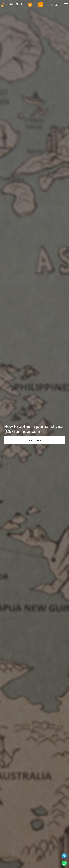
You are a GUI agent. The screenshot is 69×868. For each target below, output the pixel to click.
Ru (51, 5)
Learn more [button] (34, 440)
